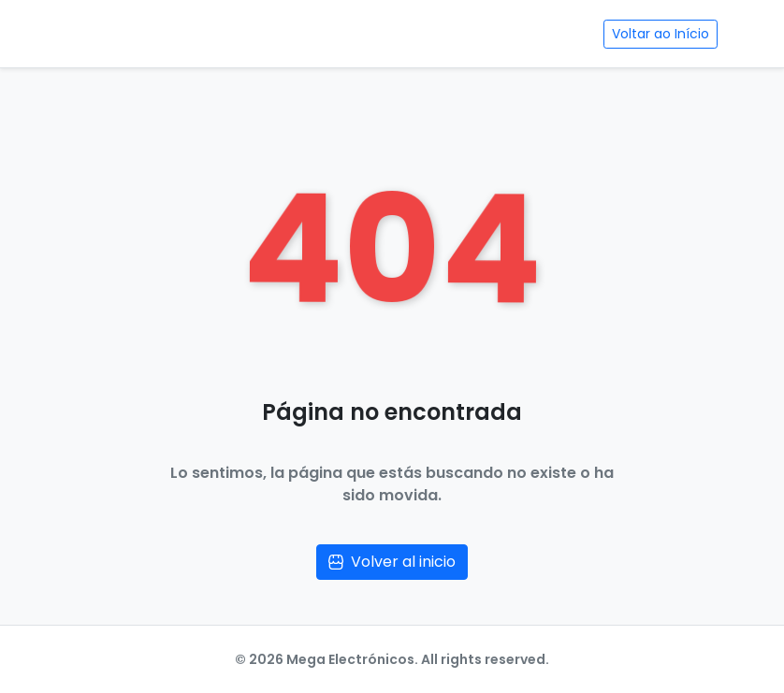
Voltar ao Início (661, 34)
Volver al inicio (392, 562)
